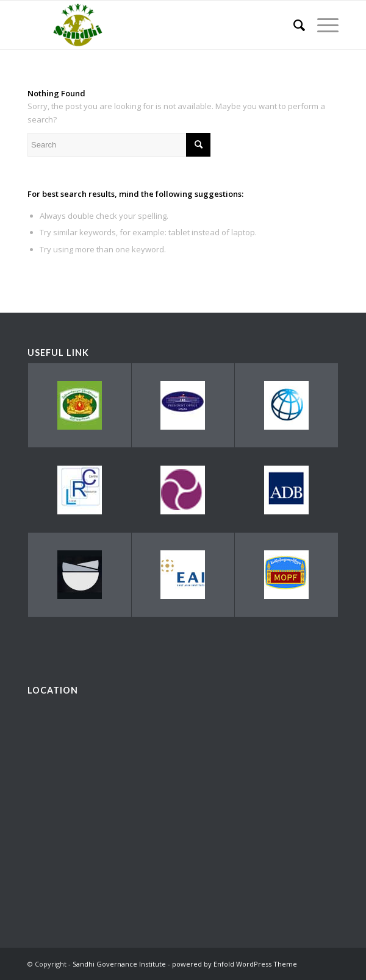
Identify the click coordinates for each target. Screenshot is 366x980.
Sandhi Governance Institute (119, 964)
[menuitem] (293, 25)
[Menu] (322, 25)
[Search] (293, 25)
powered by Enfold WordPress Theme (235, 964)
